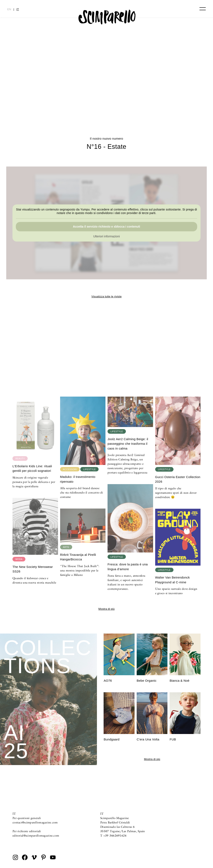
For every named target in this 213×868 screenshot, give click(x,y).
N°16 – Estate (107, 101)
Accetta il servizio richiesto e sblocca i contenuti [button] (107, 227)
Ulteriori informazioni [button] (106, 236)
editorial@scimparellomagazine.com (36, 835)
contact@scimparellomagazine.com (35, 822)
